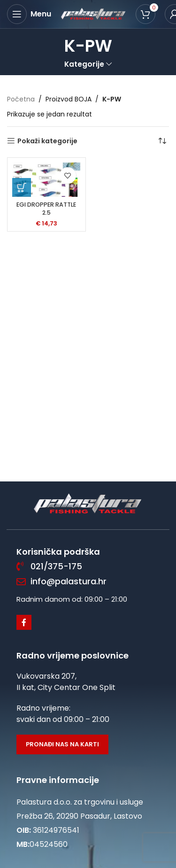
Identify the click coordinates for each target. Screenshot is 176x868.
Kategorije (84, 64)
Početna (21, 99)
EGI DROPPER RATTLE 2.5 (46, 209)
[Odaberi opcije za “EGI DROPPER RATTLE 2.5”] (22, 187)
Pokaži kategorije (47, 141)
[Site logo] (93, 14)
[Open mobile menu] (29, 14)
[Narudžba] (162, 141)
